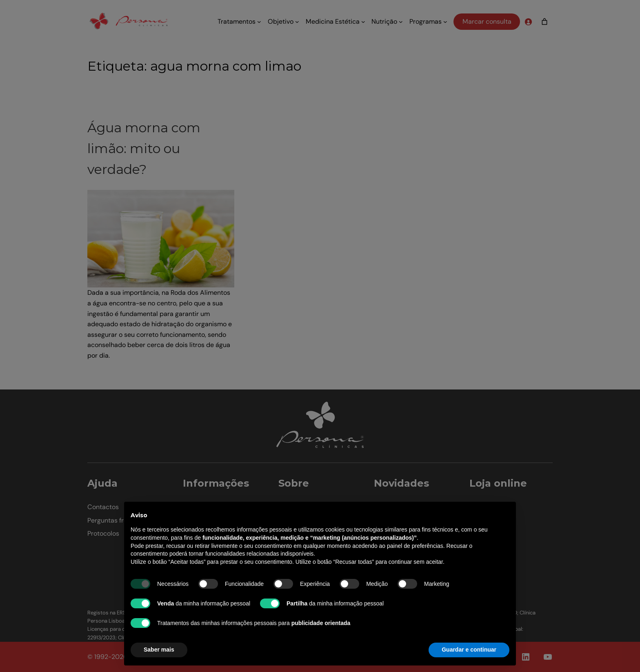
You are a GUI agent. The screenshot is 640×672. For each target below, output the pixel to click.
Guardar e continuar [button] (469, 650)
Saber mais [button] (159, 650)
